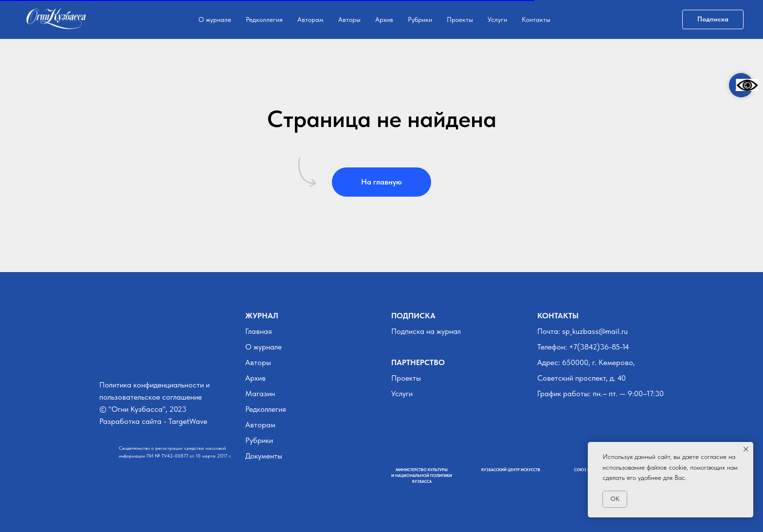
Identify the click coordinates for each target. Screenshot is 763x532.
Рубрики (420, 19)
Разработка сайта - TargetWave (153, 421)
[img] (105, 360)
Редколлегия (264, 19)
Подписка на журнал (426, 331)
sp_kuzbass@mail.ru (595, 331)
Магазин (260, 394)
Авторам (310, 19)
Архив (384, 19)
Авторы (349, 19)
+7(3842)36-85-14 (599, 347)
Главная (259, 331)
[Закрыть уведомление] (746, 449)
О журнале (215, 19)
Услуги (497, 19)
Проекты (460, 19)
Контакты (536, 19)
